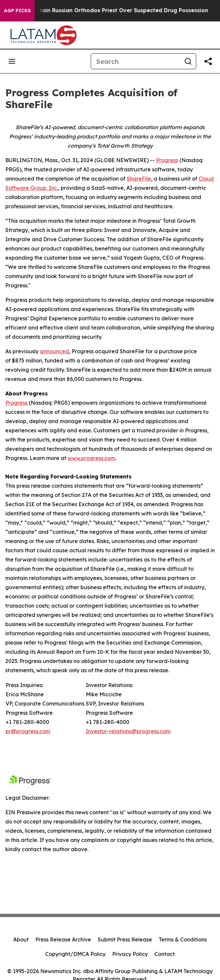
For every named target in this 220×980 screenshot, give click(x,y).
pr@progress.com (28, 731)
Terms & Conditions (183, 939)
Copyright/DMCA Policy (75, 954)
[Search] (136, 61)
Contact (165, 954)
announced (54, 351)
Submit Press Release (125, 939)
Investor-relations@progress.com (128, 731)
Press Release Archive (63, 939)
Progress (167, 160)
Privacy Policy (130, 954)
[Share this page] (208, 61)
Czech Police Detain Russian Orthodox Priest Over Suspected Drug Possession (110, 10)
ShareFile (139, 179)
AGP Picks (17, 11)
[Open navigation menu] (12, 61)
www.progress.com (91, 458)
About (21, 939)
